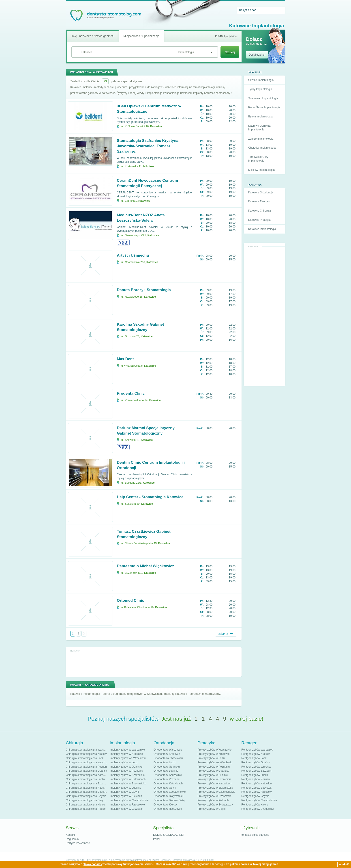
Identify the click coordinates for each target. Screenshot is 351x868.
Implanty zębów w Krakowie (126, 754)
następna (222, 634)
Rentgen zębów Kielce (255, 805)
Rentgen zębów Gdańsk (256, 762)
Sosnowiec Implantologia (263, 98)
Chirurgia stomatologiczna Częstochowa (90, 792)
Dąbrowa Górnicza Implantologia (259, 128)
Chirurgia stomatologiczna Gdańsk (86, 771)
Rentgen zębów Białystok (256, 788)
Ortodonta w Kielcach (166, 805)
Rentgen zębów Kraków (256, 754)
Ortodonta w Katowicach (168, 784)
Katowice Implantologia (262, 229)
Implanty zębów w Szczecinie (127, 775)
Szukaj (230, 52)
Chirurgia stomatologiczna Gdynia (86, 796)
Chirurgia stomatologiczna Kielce (85, 805)
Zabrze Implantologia (261, 139)
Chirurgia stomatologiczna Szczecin (87, 784)
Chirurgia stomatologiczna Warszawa (88, 750)
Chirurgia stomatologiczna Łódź (85, 758)
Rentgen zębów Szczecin (256, 771)
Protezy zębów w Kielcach (213, 800)
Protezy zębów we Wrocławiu (215, 762)
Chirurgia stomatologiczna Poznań (86, 767)
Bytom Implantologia (260, 117)
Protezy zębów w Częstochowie (216, 792)
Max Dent (125, 359)
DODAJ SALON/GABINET (169, 835)
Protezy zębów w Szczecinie (214, 779)
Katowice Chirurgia (260, 211)
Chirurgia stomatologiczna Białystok (87, 800)
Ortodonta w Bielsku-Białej (169, 800)
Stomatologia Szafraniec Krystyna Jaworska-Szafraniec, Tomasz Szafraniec (148, 146)
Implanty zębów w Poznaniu (126, 771)
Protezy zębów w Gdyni (211, 809)
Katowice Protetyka (260, 220)
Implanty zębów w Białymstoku (128, 784)
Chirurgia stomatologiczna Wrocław (87, 762)
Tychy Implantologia (260, 89)
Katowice (156, 126)
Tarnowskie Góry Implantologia (258, 159)
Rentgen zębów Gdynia (255, 796)
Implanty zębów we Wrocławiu (128, 758)
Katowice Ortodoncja (261, 193)
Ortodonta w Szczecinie (168, 775)
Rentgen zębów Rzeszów (256, 792)
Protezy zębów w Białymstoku (215, 788)
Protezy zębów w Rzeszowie (214, 796)
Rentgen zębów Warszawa (257, 750)
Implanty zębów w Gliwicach (126, 809)
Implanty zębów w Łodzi (124, 762)
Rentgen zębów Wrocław (256, 767)
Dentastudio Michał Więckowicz (146, 566)
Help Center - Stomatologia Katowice (150, 497)
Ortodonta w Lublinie (166, 771)
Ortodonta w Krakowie (167, 754)
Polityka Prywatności (78, 843)
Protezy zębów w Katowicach (215, 784)
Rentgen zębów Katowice (256, 784)
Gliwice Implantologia (261, 80)
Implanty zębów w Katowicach (128, 779)
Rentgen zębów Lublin (255, 775)
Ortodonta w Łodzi (164, 762)
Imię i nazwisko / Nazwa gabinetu (93, 36)
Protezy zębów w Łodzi (211, 758)
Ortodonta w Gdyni (165, 788)
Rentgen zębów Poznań (256, 779)
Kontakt (70, 835)
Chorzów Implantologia (262, 148)
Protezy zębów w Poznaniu (214, 767)
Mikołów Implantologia (261, 170)
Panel (157, 839)
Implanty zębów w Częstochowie (129, 800)
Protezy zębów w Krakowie (213, 754)
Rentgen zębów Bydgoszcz (258, 809)
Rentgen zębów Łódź (254, 758)
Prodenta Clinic (131, 393)
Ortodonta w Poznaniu (167, 779)
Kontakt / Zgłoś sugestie (255, 835)
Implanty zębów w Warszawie (127, 750)
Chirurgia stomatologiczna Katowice (87, 775)
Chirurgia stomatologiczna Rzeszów (87, 788)
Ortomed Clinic (131, 601)
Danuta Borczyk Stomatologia (144, 290)
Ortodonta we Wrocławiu (168, 758)
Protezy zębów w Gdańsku (213, 771)
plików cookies (92, 864)
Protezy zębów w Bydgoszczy (215, 805)
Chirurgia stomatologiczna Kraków (86, 754)
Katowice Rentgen (259, 201)
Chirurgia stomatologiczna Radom (86, 809)
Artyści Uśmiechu (133, 255)
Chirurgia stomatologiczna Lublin (85, 779)
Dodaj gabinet (257, 55)
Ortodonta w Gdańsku (167, 767)
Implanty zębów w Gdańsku (126, 767)
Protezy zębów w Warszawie (214, 750)
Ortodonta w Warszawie (168, 750)
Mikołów (149, 166)
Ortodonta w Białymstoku (168, 796)
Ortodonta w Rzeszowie (168, 809)
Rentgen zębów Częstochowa (259, 800)
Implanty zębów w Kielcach (126, 796)
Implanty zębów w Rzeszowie (127, 805)
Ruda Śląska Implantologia (264, 107)
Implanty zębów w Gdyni (124, 792)
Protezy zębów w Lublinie (213, 775)
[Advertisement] (265, 316)
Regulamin (72, 839)
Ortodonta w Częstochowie (170, 792)
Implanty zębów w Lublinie (125, 788)
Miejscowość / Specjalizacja (141, 36)
